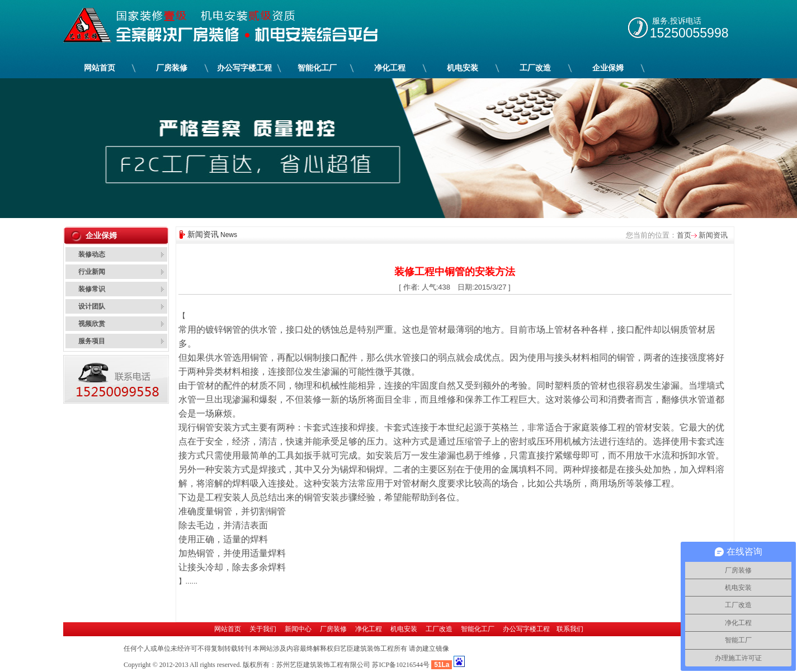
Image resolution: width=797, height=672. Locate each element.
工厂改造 (536, 68)
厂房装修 (172, 68)
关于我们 (263, 629)
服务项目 (92, 341)
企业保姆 (608, 68)
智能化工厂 (317, 68)
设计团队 (92, 306)
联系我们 (570, 629)
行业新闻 (92, 272)
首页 (684, 235)
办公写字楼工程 (245, 68)
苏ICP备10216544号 (401, 665)
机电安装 (463, 68)
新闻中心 (298, 629)
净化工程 (390, 68)
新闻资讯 (713, 235)
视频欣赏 (92, 324)
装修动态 (92, 254)
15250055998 (689, 33)
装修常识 (92, 289)
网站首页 (100, 68)
